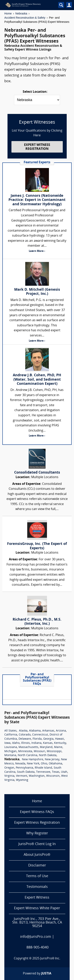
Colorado (25, 735)
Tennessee (43, 772)
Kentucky (60, 743)
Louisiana (11, 747)
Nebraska (21, 13)
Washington (37, 776)
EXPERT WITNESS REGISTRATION (37, 147)
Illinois (25, 743)
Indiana (36, 743)
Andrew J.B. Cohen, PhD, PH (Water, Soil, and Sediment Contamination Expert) (37, 380)
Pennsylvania (24, 768)
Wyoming (22, 780)
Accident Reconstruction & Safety (25, 18)
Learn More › (37, 251)
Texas (56, 772)
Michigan (10, 751)
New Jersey (52, 760)
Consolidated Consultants (37, 473)
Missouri (39, 751)
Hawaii (59, 739)
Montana (10, 755)
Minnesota (25, 751)
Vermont (22, 776)
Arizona (61, 731)
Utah (64, 772)
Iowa (7, 743)
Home (8, 13)
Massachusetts (28, 747)
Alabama (35, 731)
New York (33, 764)
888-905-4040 (37, 948)
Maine (58, 747)
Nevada (20, 764)
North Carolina (28, 755)
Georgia (48, 739)
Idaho (16, 743)
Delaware (25, 739)
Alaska (23, 731)
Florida (37, 739)
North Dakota (48, 755)
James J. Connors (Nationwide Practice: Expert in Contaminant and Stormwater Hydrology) (37, 200)
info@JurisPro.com (36, 937)
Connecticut (40, 735)
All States (10, 731)
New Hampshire (33, 760)
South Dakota (26, 772)
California (11, 735)
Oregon (9, 768)
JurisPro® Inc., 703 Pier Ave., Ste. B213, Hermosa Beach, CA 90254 (37, 923)
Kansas (48, 743)
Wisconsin (53, 776)
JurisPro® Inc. (50, 959)
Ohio (44, 764)
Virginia (9, 776)
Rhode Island (43, 768)
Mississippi (54, 751)
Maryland (46, 747)
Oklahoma (55, 764)
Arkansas (48, 731)
